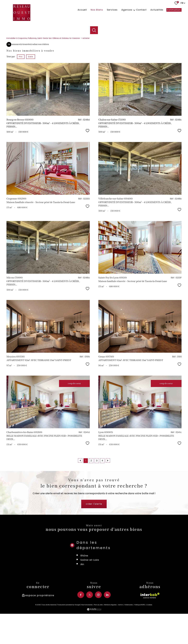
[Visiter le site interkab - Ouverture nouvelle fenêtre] (150, 624)
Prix (21, 83)
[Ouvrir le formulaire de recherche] (94, 30)
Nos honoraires (87, 631)
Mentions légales (110, 631)
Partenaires (129, 631)
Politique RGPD (140, 631)
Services (112, 10)
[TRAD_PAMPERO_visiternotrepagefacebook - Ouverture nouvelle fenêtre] (81, 621)
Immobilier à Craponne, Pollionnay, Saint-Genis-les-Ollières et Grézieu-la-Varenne (43, 64)
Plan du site (98, 631)
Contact (141, 10)
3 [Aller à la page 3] (97, 487)
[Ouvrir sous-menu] (134, 10)
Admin (121, 631)
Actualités (157, 10)
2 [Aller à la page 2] (91, 487)
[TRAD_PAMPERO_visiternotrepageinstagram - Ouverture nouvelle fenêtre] (98, 621)
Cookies (149, 631)
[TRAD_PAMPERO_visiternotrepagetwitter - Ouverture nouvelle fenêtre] (90, 621)
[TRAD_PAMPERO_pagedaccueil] (22, 20)
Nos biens (97, 10)
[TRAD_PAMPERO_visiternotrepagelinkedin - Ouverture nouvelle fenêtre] (107, 621)
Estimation (174, 10)
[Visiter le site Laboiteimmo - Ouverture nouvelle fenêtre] (94, 636)
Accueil (82, 10)
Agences (127, 10)
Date (31, 83)
